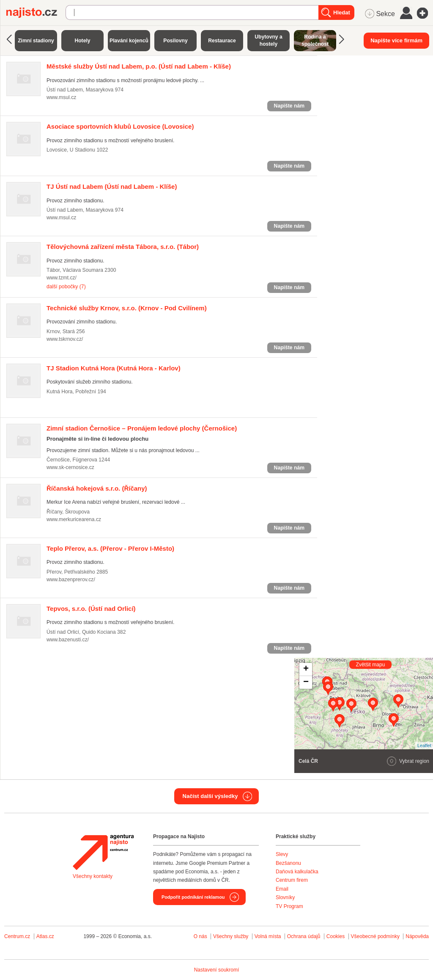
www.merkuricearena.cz (74, 519)
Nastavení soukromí (217, 970)
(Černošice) (142, 428)
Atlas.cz (45, 936)
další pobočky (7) (66, 287)
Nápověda (417, 936)
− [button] (306, 682)
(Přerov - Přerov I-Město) (110, 548)
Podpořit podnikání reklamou (193, 897)
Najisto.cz (36, 13)
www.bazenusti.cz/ (68, 640)
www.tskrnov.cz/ (65, 339)
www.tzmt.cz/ (62, 278)
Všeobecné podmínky (375, 936)
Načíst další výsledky (210, 796)
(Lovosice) (120, 126)
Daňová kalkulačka (297, 872)
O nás (200, 936)
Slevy (282, 854)
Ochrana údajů (304, 936)
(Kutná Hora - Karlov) (114, 368)
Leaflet (424, 745)
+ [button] (306, 669)
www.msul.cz (61, 97)
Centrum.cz (17, 936)
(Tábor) (123, 247)
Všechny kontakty (93, 876)
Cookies (336, 936)
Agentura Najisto (103, 852)
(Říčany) (97, 488)
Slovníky (285, 897)
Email (282, 889)
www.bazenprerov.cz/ (71, 580)
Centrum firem (292, 880)
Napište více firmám (396, 40)
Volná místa (268, 936)
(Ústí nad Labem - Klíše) (139, 66)
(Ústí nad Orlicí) (91, 609)
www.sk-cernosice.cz (70, 467)
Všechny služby (232, 936)
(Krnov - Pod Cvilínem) (127, 308)
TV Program (289, 906)
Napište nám (289, 106)
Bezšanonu (288, 863)
